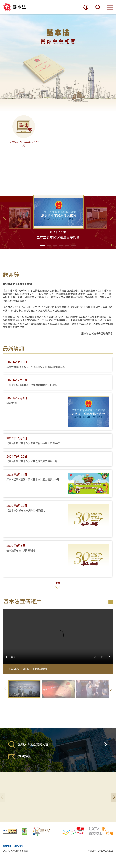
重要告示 (7, 853)
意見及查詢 (26, 764)
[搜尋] (58, 752)
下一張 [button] (111, 224)
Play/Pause (111, 252)
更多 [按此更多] (48, 590)
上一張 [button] (5, 224)
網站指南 (19, 853)
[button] (43, 252)
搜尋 (105, 752)
